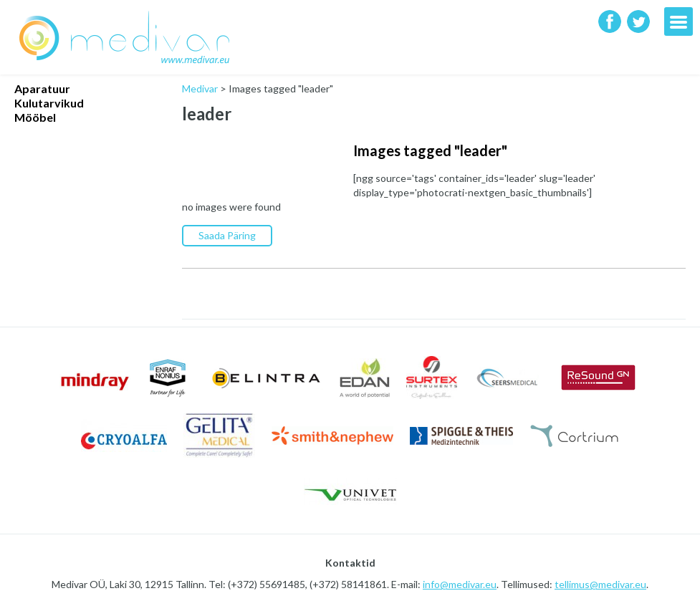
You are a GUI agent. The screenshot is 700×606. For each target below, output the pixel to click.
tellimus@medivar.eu (600, 584)
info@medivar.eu (460, 584)
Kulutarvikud (49, 103)
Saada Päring (227, 235)
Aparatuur (42, 88)
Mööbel (35, 117)
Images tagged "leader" (430, 150)
